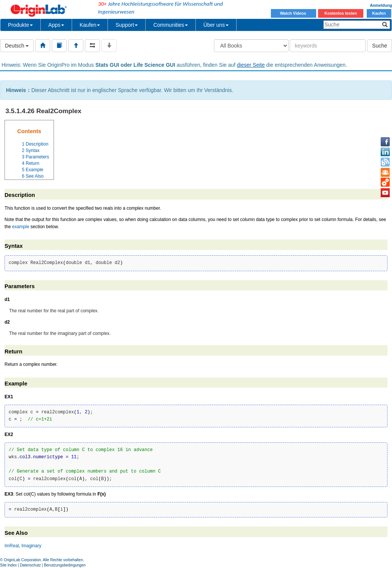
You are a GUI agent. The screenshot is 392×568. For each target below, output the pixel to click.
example (21, 227)
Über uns (216, 25)
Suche (380, 46)
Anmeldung (381, 5)
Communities (171, 25)
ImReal (12, 546)
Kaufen (379, 13)
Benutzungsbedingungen (65, 565)
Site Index (8, 565)
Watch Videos (294, 13)
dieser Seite (251, 65)
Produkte (20, 25)
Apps (56, 25)
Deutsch (17, 46)
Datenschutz (31, 565)
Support (127, 25)
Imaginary (32, 546)
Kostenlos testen (341, 13)
